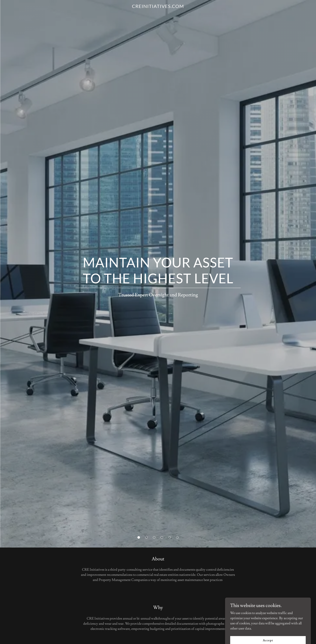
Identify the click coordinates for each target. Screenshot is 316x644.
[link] (158, 7)
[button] (139, 537)
